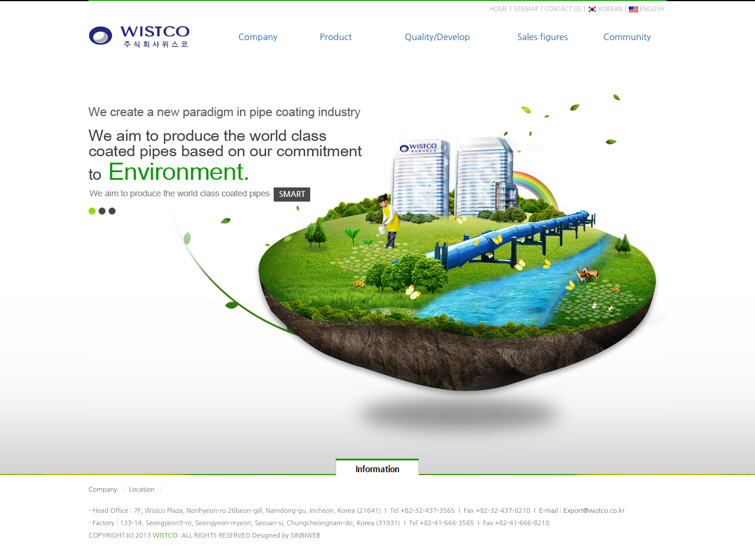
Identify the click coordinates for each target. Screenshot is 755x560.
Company (258, 37)
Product (336, 37)
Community (627, 37)
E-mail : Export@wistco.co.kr (582, 511)
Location (142, 490)
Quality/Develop (437, 37)
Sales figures (543, 37)
